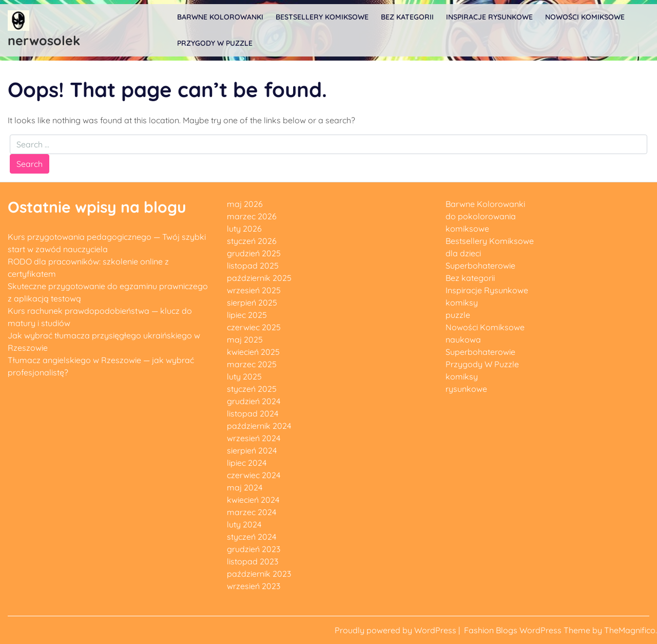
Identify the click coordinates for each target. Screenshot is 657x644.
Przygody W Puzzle (215, 43)
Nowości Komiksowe (585, 17)
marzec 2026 (252, 216)
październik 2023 (259, 574)
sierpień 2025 (252, 302)
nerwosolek (44, 40)
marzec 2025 (252, 364)
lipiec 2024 (247, 463)
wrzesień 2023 (254, 586)
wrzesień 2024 (254, 438)
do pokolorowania (481, 216)
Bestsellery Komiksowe (322, 17)
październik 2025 (259, 278)
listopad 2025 (253, 266)
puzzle (458, 315)
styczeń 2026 (252, 241)
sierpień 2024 (252, 450)
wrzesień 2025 (254, 290)
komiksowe (467, 229)
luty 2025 (244, 376)
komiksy (462, 302)
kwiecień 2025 (253, 352)
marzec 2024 (252, 512)
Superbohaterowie (480, 266)
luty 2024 (244, 524)
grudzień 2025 (254, 253)
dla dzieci (463, 253)
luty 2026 (244, 229)
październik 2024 (259, 426)
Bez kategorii (407, 17)
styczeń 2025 (252, 389)
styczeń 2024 (252, 537)
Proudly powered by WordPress (397, 630)
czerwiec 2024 (254, 475)
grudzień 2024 (254, 401)
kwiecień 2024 (253, 500)
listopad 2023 (253, 561)
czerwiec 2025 (254, 327)
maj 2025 (245, 339)
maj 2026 (245, 204)
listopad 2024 (253, 413)
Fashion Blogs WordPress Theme (528, 630)
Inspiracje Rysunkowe (489, 17)
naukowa (463, 339)
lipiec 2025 (247, 315)
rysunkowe (466, 389)
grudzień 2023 (254, 549)
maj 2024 (245, 487)
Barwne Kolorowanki (220, 17)
